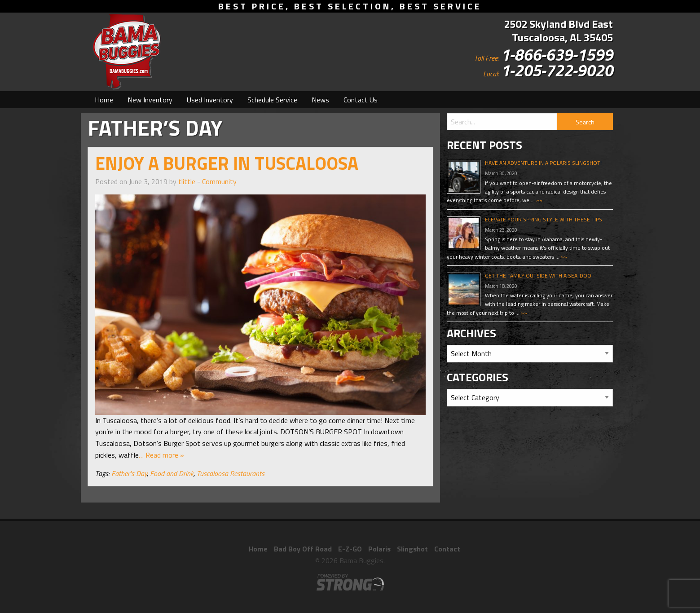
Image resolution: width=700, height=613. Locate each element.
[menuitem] (104, 100)
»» (539, 200)
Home (104, 100)
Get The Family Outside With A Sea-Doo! (539, 276)
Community (219, 181)
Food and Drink (172, 473)
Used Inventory (210, 100)
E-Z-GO (350, 549)
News (320, 100)
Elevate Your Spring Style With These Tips (544, 219)
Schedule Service (272, 100)
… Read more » (161, 455)
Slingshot (412, 549)
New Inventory (150, 100)
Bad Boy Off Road (303, 549)
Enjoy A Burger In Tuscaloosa (227, 163)
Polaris (379, 549)
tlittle (187, 181)
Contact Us (361, 100)
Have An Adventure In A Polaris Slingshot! (543, 163)
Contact (447, 549)
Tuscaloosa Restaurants (231, 473)
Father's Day (129, 473)
